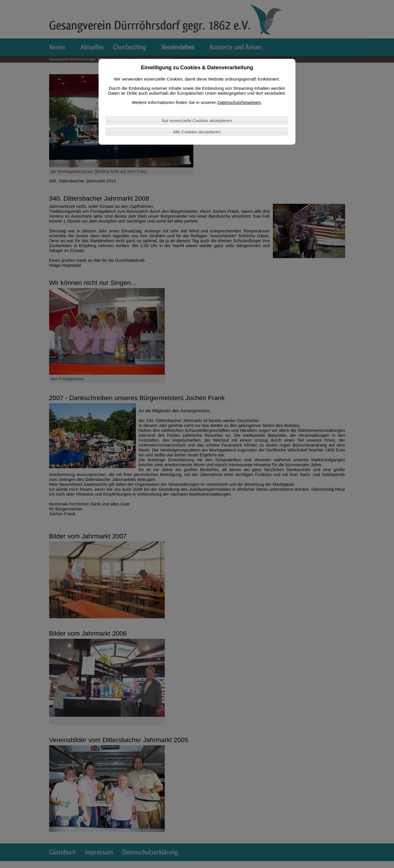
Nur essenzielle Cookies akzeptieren (197, 121)
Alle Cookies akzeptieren (197, 132)
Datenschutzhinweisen (239, 102)
